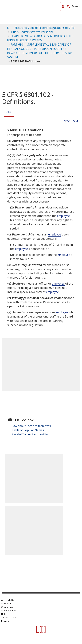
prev (67, 121)
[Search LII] (68, 6)
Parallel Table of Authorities (30, 434)
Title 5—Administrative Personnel (32, 32)
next (75, 121)
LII (9, 28)
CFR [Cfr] (9, 112)
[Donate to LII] (63, 6)
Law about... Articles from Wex (31, 426)
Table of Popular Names (28, 430)
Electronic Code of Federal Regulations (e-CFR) (44, 28)
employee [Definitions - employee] (63, 216)
